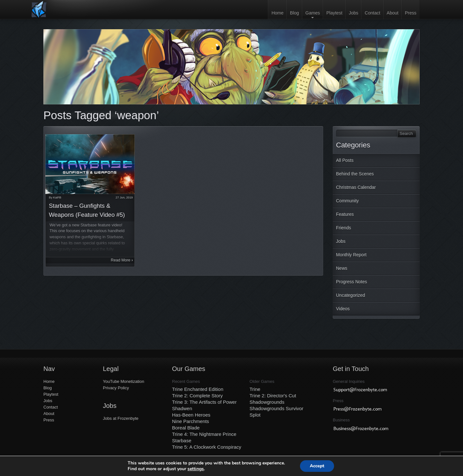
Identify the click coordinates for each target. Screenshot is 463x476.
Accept (317, 466)
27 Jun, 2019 (124, 198)
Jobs (354, 13)
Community (347, 201)
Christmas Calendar (356, 187)
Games (313, 13)
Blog (295, 13)
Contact (372, 13)
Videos (343, 309)
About (393, 13)
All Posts (345, 160)
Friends (344, 228)
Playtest (334, 13)
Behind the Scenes (355, 174)
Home (277, 13)
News (342, 268)
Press (411, 13)
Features (345, 214)
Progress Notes (351, 282)
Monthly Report (351, 255)
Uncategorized (350, 295)
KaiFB (57, 198)
